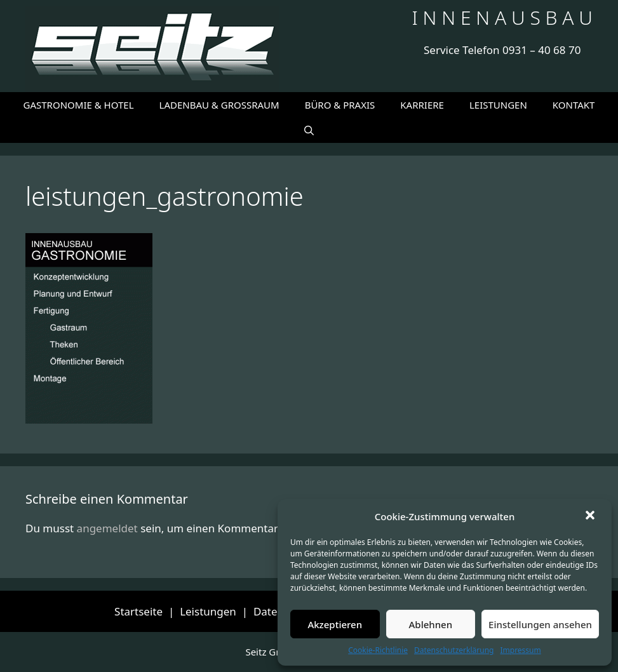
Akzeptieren (335, 624)
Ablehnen (431, 624)
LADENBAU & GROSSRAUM (219, 105)
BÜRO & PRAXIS (340, 105)
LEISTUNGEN (498, 105)
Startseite (138, 611)
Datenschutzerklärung (454, 650)
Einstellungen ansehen (540, 624)
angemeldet (107, 528)
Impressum (520, 650)
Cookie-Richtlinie (378, 650)
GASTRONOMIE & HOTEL (79, 105)
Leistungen (208, 611)
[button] (591, 516)
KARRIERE (422, 105)
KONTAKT (574, 105)
